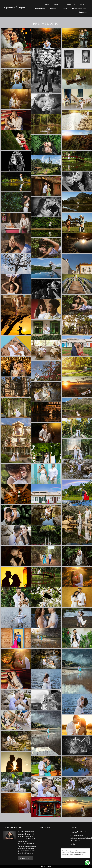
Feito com (46, 866)
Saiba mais (25, 858)
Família (53, 8)
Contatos (83, 12)
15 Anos (64, 8)
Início (47, 5)
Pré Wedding (40, 8)
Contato (76, 851)
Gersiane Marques (79, 8)
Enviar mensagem (77, 836)
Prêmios (83, 5)
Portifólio (58, 5)
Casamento (71, 5)
